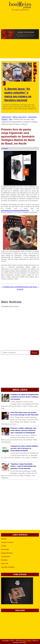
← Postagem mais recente (10, 287)
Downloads (5, 549)
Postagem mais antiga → (30, 287)
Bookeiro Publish (25, 640)
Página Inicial (6, 117)
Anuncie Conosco (7, 542)
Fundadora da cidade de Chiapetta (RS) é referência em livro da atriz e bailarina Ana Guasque (24, 397)
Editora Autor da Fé (20, 117)
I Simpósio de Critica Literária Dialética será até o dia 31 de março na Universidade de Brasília (24, 448)
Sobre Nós (5, 563)
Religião (5, 119)
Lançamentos (32, 117)
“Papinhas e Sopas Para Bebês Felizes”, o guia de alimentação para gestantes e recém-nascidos (23, 466)
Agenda (4, 539)
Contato (4, 546)
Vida (10, 119)
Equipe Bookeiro (7, 553)
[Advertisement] (20, 329)
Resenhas (4, 560)
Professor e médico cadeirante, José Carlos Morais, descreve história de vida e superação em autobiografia (23, 430)
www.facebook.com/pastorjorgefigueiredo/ (15, 210)
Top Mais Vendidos (8, 567)
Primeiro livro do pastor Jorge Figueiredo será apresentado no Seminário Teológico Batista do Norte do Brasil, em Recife (18, 136)
